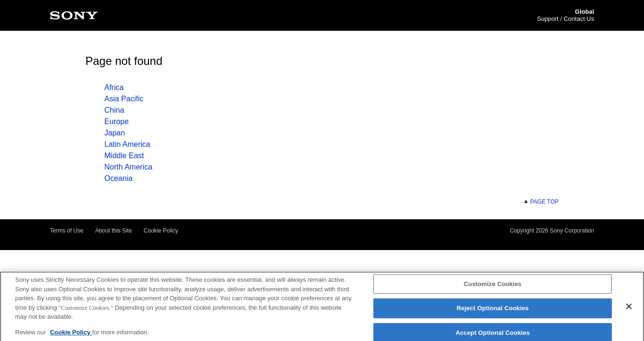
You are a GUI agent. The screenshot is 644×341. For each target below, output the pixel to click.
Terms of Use (67, 231)
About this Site (113, 231)
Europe (117, 121)
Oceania (119, 178)
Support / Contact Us (566, 19)
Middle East (124, 156)
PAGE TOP (541, 202)
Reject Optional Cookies (493, 310)
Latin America (128, 144)
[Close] (629, 309)
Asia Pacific (124, 99)
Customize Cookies (493, 286)
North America (128, 167)
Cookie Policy (161, 231)
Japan (115, 133)
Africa (114, 87)
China (115, 110)
